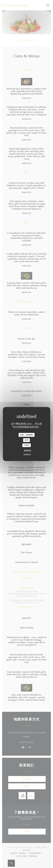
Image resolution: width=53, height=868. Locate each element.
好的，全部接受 (26, 435)
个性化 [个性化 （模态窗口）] (26, 445)
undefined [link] (27, 454)
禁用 (27, 440)
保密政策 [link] (28, 450)
